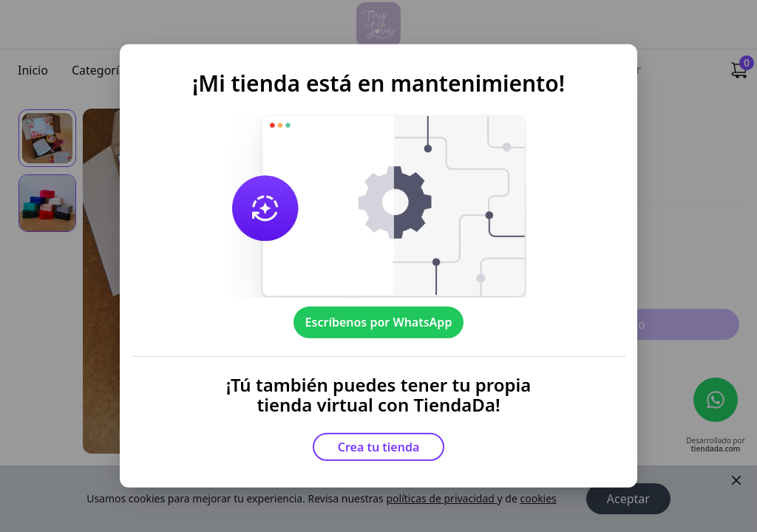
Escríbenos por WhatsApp (379, 322)
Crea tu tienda (379, 447)
